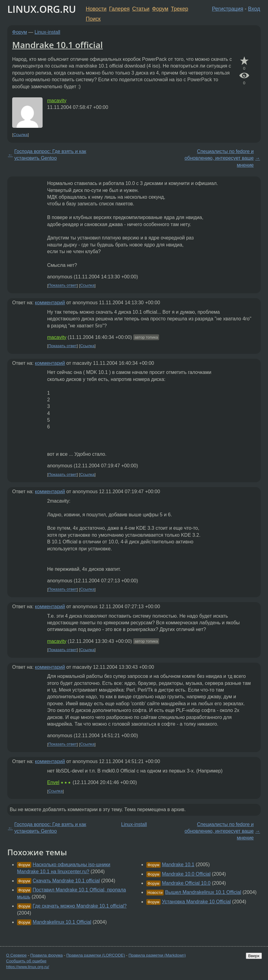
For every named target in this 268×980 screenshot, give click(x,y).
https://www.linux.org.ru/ (28, 967)
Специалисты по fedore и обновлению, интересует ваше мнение (219, 158)
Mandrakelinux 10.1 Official (62, 922)
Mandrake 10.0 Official (186, 874)
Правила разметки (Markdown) (157, 955)
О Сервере (16, 955)
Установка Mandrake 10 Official (196, 902)
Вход (254, 9)
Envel (53, 782)
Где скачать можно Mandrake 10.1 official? (80, 906)
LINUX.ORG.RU (42, 9)
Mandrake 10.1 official (57, 45)
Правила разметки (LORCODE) (96, 955)
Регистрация (228, 9)
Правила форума (47, 955)
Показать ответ (63, 286)
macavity (57, 101)
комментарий (50, 303)
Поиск (93, 19)
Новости (96, 9)
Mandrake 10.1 (178, 865)
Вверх (254, 956)
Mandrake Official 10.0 (186, 883)
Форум (160, 9)
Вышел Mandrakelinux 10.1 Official (203, 892)
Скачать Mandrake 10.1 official (66, 881)
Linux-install (47, 32)
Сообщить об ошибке (26, 961)
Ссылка (21, 135)
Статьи (141, 9)
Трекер (180, 9)
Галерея (119, 9)
